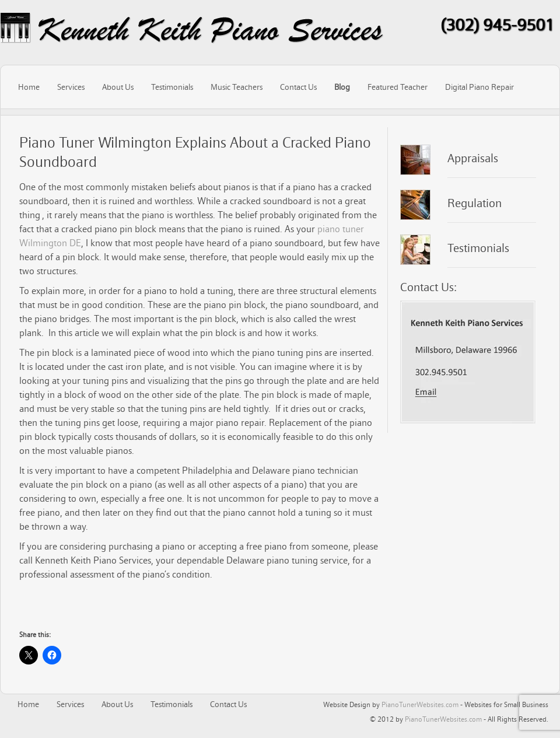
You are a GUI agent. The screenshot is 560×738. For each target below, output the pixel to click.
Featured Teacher (398, 87)
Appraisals (473, 158)
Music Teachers (237, 87)
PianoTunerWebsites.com (420, 704)
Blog (342, 87)
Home (29, 87)
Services (71, 87)
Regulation (475, 203)
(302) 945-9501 (497, 25)
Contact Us (298, 87)
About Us (118, 87)
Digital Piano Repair (480, 87)
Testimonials (172, 87)
